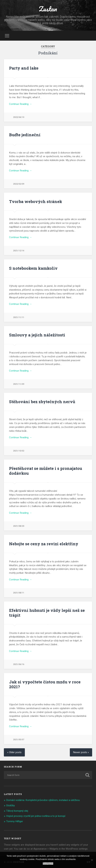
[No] (92, 860)
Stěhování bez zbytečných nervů (42, 402)
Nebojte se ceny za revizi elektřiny (44, 544)
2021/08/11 (19, 593)
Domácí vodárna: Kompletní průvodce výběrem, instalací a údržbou (43, 800)
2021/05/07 (19, 739)
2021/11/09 (19, 384)
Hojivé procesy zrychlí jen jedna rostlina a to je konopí (36, 816)
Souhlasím (48, 864)
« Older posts (14, 752)
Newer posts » (81, 752)
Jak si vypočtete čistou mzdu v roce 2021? (45, 684)
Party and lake (24, 68)
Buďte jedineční (25, 135)
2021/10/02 (19, 451)
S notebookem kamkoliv (33, 268)
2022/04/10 (19, 117)
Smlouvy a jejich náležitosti (37, 335)
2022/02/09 (19, 184)
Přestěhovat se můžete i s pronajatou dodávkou (46, 471)
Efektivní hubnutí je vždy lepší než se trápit (47, 613)
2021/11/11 (19, 317)
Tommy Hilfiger (15, 821)
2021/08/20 (19, 526)
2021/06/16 (19, 664)
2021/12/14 (19, 251)
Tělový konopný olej (17, 811)
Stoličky (10, 805)
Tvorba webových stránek (36, 201)
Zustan (48, 9)
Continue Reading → (20, 104)
